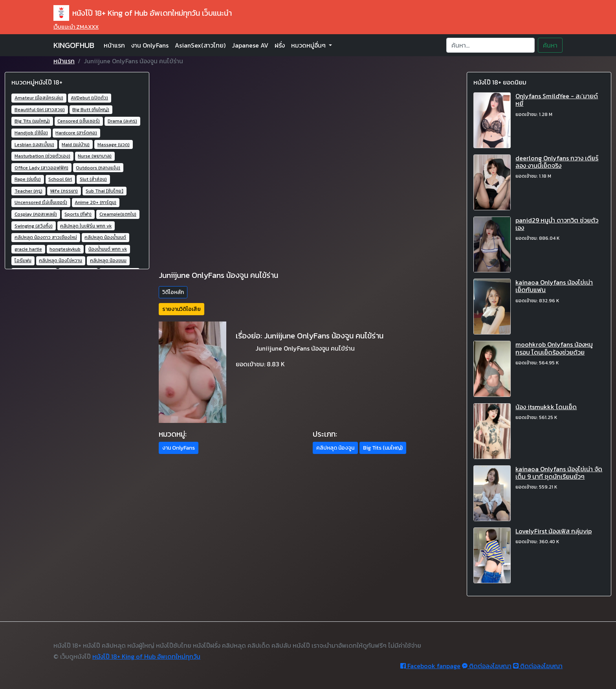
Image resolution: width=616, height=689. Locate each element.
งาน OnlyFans (150, 45)
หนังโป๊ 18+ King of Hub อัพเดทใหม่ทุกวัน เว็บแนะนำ (143, 13)
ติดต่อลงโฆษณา (487, 666)
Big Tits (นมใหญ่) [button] (383, 448)
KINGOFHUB (74, 45)
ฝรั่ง (280, 45)
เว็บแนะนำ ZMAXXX (76, 27)
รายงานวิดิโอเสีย (181, 309)
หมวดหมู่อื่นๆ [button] (309, 45)
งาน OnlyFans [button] (179, 448)
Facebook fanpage (430, 666)
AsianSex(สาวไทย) (200, 45)
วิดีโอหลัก (173, 292)
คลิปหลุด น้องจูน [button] (335, 448)
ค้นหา (550, 45)
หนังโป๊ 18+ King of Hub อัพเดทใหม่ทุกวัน (146, 656)
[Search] (490, 45)
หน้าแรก (114, 45)
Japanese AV (250, 45)
